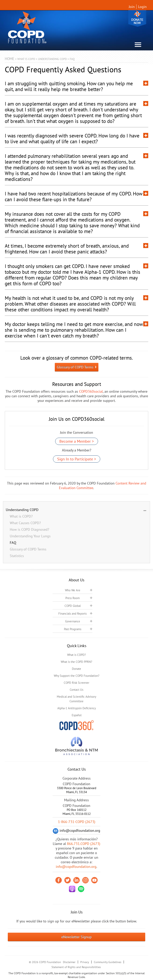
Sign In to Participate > (77, 459)
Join (132, 7)
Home (10, 59)
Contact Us (76, 690)
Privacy (85, 962)
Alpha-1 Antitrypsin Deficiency (77, 708)
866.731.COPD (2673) (84, 844)
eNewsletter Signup (76, 937)
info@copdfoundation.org (76, 867)
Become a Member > (77, 441)
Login (142, 7)
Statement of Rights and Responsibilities (76, 967)
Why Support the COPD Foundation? (77, 676)
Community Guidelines (108, 962)
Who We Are (73, 590)
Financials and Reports (73, 614)
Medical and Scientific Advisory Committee (76, 699)
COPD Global (73, 606)
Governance (73, 621)
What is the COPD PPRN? (76, 662)
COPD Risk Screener (76, 683)
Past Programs (73, 629)
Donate (137, 18)
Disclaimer (69, 962)
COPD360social (91, 391)
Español (77, 715)
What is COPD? (76, 655)
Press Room (73, 598)
